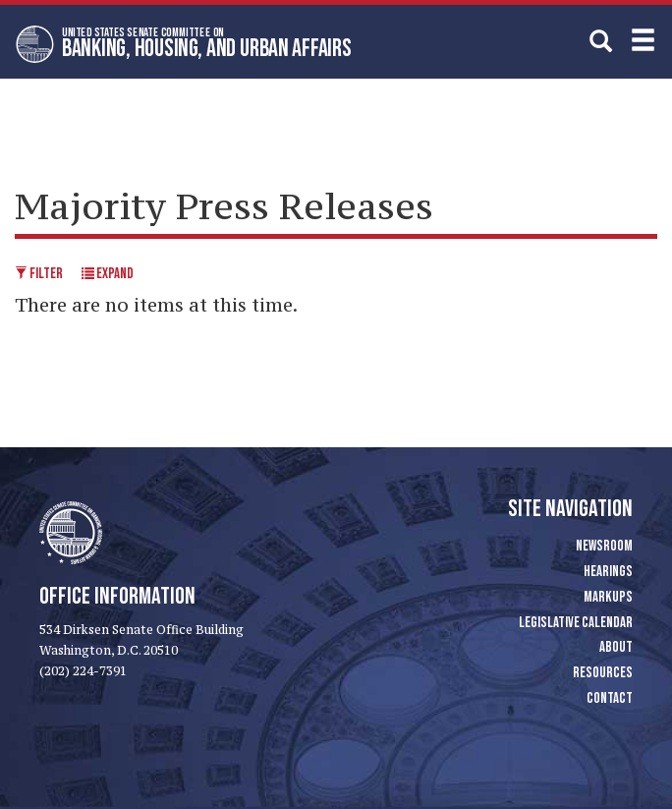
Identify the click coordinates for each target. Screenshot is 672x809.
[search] (601, 41)
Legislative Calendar (576, 623)
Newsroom (604, 546)
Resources (603, 673)
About (616, 647)
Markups (608, 597)
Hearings (608, 572)
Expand (108, 274)
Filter (39, 274)
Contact (610, 698)
